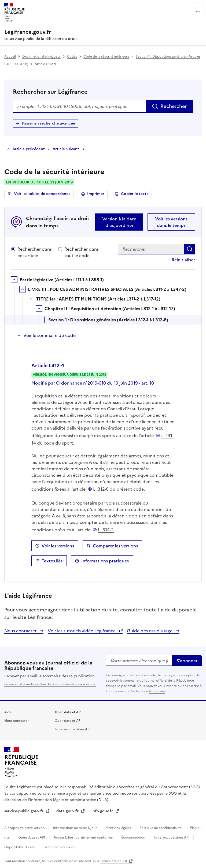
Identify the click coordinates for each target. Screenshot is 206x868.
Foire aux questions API (73, 729)
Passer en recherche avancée (49, 123)
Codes (72, 57)
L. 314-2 (106, 530)
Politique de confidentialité (161, 828)
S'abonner (187, 661)
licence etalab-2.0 (114, 861)
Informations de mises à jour (75, 828)
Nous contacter (21, 631)
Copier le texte (135, 194)
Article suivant (66, 149)
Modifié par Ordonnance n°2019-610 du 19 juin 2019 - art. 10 (93, 383)
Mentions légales (119, 828)
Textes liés (52, 561)
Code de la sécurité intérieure (106, 57)
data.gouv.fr (68, 811)
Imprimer (97, 195)
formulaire (157, 691)
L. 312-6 (101, 489)
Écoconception (134, 837)
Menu (198, 12)
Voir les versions (58, 546)
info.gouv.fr (103, 811)
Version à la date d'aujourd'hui (119, 222)
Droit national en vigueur (41, 57)
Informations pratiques (105, 561)
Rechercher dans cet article (35, 252)
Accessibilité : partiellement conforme (84, 837)
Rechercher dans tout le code (82, 252)
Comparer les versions (115, 546)
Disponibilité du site (20, 847)
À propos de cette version (25, 828)
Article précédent (29, 149)
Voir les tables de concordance (39, 194)
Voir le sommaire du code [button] (49, 335)
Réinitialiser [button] (183, 260)
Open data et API (68, 721)
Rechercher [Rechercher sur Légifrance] (174, 106)
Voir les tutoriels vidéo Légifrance (82, 631)
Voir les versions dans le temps (171, 222)
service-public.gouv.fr (24, 811)
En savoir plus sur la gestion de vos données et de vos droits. (50, 684)
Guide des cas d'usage (150, 631)
